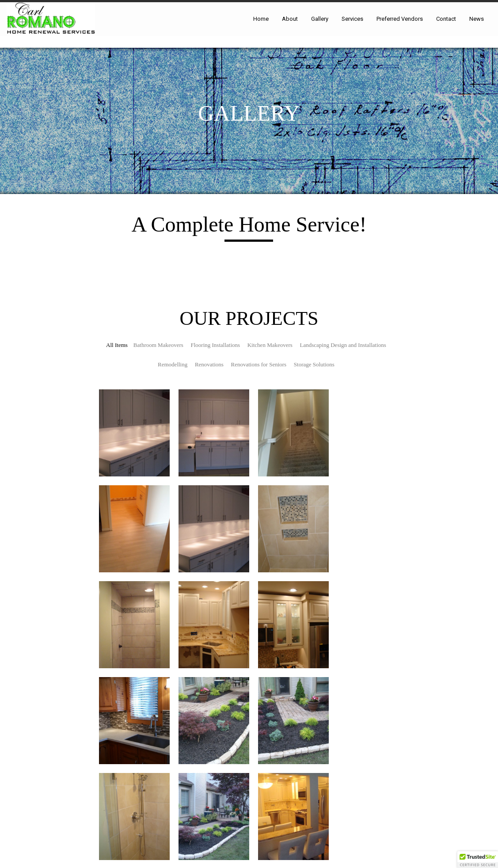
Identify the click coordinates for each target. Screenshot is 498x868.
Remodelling (173, 364)
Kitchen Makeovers (270, 345)
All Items (117, 345)
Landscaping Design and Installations (343, 345)
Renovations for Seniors (259, 364)
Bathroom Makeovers (158, 345)
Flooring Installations (216, 345)
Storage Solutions (314, 364)
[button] (478, 860)
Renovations (209, 364)
